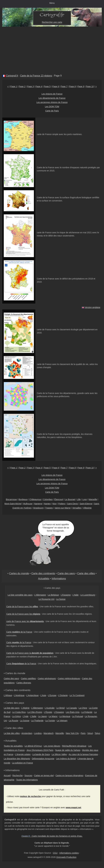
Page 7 (64, 86)
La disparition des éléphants (17, 759)
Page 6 (56, 86)
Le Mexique (65, 716)
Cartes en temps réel (44, 776)
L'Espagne (66, 595)
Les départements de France (52, 98)
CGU (55, 853)
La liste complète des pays (20, 595)
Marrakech (49, 733)
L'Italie (76, 595)
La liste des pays (12, 708)
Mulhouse (28, 504)
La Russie (13, 721)
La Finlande (87, 712)
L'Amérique (19, 695)
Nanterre (38, 504)
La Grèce (17, 716)
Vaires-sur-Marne (63, 508)
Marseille (93, 499)
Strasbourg (38, 508)
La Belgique (53, 595)
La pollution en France (23, 763)
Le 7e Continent (77, 695)
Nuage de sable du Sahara (68, 750)
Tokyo (97, 733)
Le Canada (72, 708)
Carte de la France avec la (30, 653)
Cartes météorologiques (69, 678)
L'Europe (52, 695)
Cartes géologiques (47, 678)
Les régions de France (52, 94)
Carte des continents (43, 573)
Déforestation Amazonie (43, 759)
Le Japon (43, 716)
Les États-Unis (73, 712)
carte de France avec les (25, 621)
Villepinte (87, 508)
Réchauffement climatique (74, 746)
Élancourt (59, 499)
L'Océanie (63, 695)
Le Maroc (53, 716)
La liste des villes (12, 733)
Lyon (85, 499)
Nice (54, 504)
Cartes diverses (24, 683)
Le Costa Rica (19, 712)
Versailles (77, 508)
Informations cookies (69, 853)
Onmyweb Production (66, 857)
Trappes (49, 508)
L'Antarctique (32, 695)
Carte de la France (19, 632)
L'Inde (26, 716)
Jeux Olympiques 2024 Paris (40, 750)
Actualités (44, 578)
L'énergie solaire (23, 754)
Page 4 (39, 86)
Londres (38, 733)
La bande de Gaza (41, 754)
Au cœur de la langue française (83, 754)
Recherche (18, 776)
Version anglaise (92, 307)
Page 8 (72, 86)
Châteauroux (35, 499)
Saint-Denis (72, 504)
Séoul (90, 733)
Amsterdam (27, 733)
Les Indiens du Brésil (66, 759)
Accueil (7, 776)
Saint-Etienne (86, 504)
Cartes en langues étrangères (69, 776)
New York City (72, 733)
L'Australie (50, 708)
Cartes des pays (11, 678)
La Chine (83, 708)
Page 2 (22, 86)
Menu (52, 3)
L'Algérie (25, 708)
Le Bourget (70, 499)
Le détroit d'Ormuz (33, 746)
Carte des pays (66, 573)
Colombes (48, 499)
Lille (79, 499)
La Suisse (61, 599)
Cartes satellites (28, 678)
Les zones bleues (52, 746)
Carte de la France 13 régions (36, 76)
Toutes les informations (27, 780)
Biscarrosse (11, 499)
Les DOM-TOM (52, 107)
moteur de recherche (30, 796)
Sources (28, 776)
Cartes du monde (19, 573)
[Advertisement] (52, 49)
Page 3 (30, 86)
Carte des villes (86, 573)
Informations (59, 578)
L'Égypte (48, 712)
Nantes (47, 504)
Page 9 (81, 86)
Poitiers (62, 504)
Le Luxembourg (88, 595)
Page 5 (47, 86)
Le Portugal (78, 716)
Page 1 (14, 86)
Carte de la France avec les (22, 607)
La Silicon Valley (59, 754)
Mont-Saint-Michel (13, 504)
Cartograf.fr (12, 76)
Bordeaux (23, 499)
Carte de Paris (52, 111)
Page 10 (90, 86)
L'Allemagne (40, 595)
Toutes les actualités (13, 746)
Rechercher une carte (52, 22)
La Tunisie (50, 721)
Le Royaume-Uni (46, 599)
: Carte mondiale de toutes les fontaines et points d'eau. (52, 836)
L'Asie (43, 695)
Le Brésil (61, 708)
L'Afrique (8, 695)
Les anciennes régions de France (52, 102)
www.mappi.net (73, 807)
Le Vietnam (62, 721)
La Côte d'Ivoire (35, 712)
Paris (83, 733)
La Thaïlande (37, 721)
